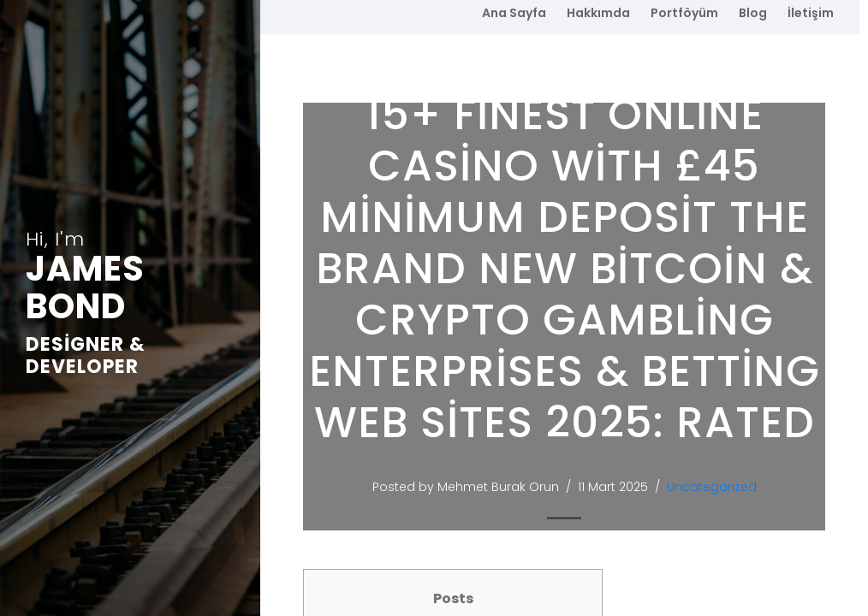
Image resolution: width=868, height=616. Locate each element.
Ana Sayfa (514, 13)
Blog (753, 13)
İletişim (811, 13)
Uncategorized (714, 487)
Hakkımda (598, 13)
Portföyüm (684, 13)
